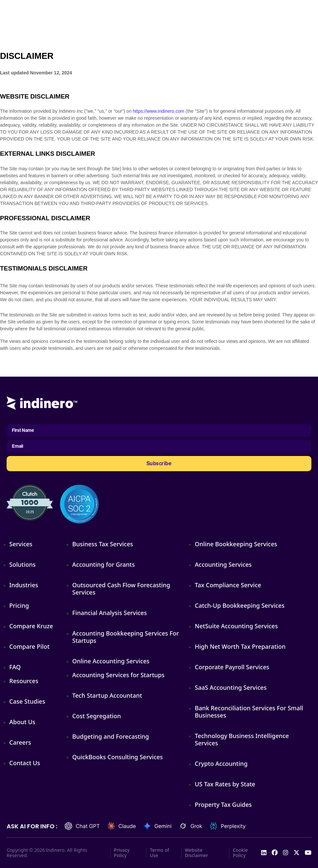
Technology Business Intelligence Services (242, 739)
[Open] (310, 11)
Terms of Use (159, 853)
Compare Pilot (29, 646)
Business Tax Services (103, 544)
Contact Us (25, 763)
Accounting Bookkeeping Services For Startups (126, 637)
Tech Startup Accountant (107, 695)
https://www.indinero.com (159, 111)
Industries (24, 585)
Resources (24, 681)
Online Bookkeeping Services (236, 544)
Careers (20, 742)
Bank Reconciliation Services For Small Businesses (249, 712)
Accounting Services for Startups (119, 675)
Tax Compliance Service (228, 585)
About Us (22, 722)
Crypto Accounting (221, 764)
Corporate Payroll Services (232, 667)
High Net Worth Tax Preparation (240, 646)
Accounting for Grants (104, 564)
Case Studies (27, 701)
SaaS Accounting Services (231, 687)
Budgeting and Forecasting (111, 736)
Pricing (19, 605)
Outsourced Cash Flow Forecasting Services (121, 589)
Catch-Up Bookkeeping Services (239, 605)
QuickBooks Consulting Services (118, 757)
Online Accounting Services (111, 661)
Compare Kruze (31, 626)
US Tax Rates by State (225, 784)
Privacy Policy (122, 853)
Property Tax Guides (223, 805)
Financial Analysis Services (110, 613)
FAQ (15, 667)
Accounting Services (223, 564)
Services (21, 544)
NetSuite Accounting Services (236, 626)
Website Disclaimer (196, 853)
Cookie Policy (240, 853)
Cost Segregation (97, 716)
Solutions (22, 564)
